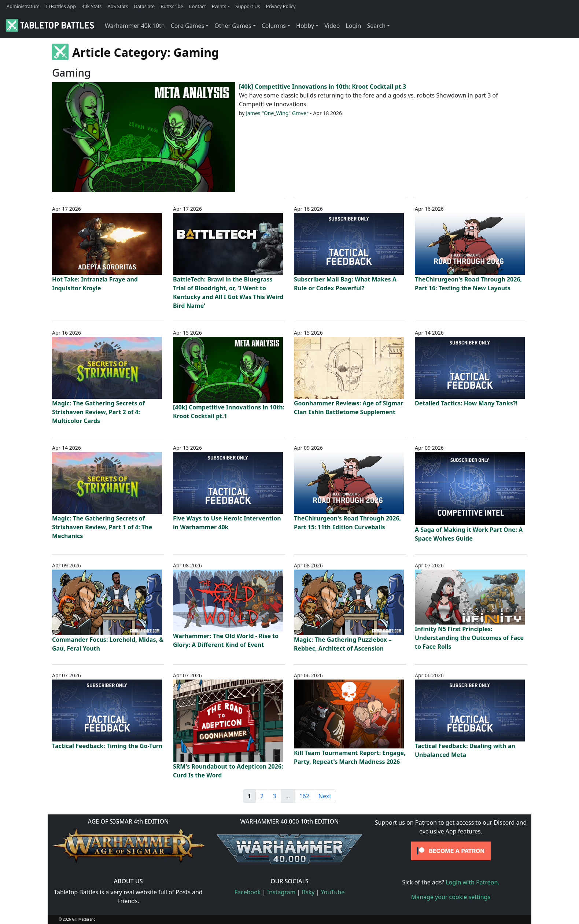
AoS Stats (118, 6)
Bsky (308, 892)
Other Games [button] (233, 26)
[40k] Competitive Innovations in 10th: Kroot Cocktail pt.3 (322, 86)
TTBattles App (61, 6)
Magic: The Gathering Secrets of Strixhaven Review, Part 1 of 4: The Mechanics (102, 527)
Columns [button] (274, 26)
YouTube (333, 892)
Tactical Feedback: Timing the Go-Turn (107, 746)
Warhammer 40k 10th (135, 26)
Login (353, 26)
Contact (198, 6)
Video (332, 26)
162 (304, 796)
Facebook (248, 892)
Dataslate (144, 6)
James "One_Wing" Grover (277, 113)
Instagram (281, 892)
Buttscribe (172, 6)
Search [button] (376, 26)
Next (325, 796)
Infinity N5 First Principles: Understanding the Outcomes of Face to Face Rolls (469, 638)
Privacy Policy (281, 6)
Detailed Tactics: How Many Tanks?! (466, 403)
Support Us (248, 6)
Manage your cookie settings (451, 897)
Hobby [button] (305, 26)
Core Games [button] (188, 26)
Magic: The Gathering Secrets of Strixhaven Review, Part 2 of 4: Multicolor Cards (98, 412)
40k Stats (92, 6)
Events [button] (219, 6)
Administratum (23, 6)
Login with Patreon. (472, 882)
